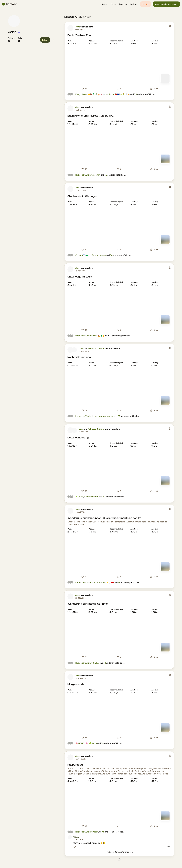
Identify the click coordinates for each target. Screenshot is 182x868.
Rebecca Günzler (83, 175)
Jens (12, 32)
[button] (104, 4)
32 (104, 497)
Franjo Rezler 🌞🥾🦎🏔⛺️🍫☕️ (90, 94)
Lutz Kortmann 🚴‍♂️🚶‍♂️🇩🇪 (103, 582)
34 (105, 663)
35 (135, 94)
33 (110, 336)
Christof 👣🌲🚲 (83, 255)
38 (106, 175)
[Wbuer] (76, 837)
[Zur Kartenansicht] (165, 78)
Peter (95, 832)
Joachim (96, 175)
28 (119, 582)
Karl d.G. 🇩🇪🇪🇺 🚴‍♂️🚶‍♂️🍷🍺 (118, 94)
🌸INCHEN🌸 (82, 743)
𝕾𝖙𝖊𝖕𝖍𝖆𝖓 (96, 663)
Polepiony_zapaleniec (103, 416)
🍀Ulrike (79, 497)
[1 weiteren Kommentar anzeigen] (119, 852)
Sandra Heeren (99, 255)
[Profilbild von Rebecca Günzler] (74, 350)
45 (103, 832)
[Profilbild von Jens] (14, 21)
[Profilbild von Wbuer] (70, 837)
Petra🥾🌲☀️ (99, 336)
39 (119, 416)
